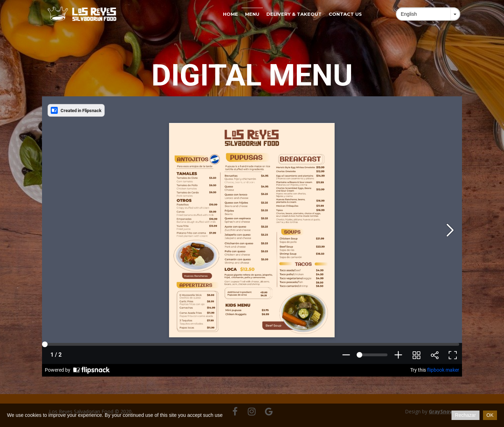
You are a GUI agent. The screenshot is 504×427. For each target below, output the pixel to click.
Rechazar (465, 415)
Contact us (345, 14)
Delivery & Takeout (294, 14)
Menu (252, 14)
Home (230, 14)
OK (490, 415)
